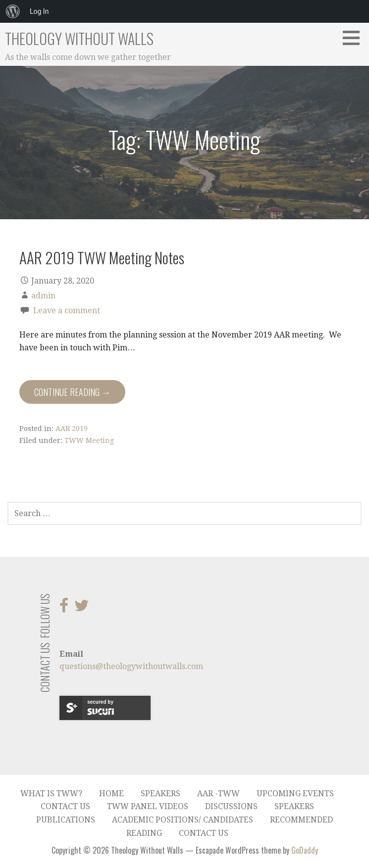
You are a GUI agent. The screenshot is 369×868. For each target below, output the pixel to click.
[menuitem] (13, 11)
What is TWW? (51, 794)
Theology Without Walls (79, 38)
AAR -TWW (218, 794)
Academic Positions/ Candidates (183, 820)
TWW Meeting (89, 440)
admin (43, 296)
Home (111, 794)
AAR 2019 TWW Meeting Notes (102, 257)
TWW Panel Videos (148, 806)
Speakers (160, 794)
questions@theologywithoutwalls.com (131, 666)
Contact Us (65, 806)
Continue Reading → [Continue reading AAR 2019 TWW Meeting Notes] (72, 392)
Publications (66, 820)
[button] (355, 38)
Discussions (231, 806)
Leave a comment (67, 311)
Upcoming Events (295, 794)
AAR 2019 (72, 429)
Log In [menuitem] (39, 11)
